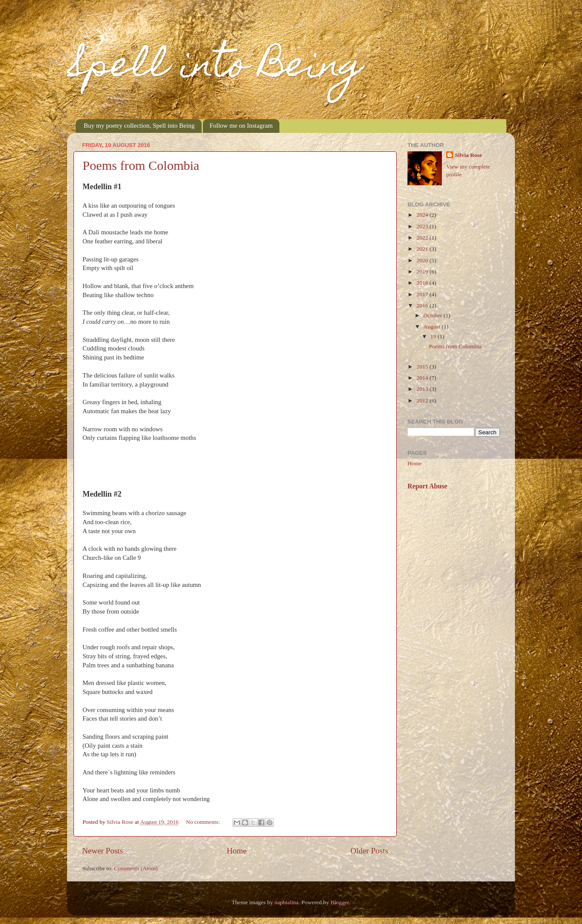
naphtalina (286, 902)
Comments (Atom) (136, 868)
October (433, 315)
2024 (423, 215)
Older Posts (369, 851)
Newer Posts (103, 851)
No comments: (204, 822)
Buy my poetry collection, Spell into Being (139, 126)
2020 (423, 260)
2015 (423, 367)
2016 (423, 305)
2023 (423, 226)
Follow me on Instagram (241, 126)
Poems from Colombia (141, 165)
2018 (423, 283)
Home (237, 851)
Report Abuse (427, 486)
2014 (423, 378)
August (432, 327)
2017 (423, 294)
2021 (423, 249)
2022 (423, 238)
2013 (423, 389)
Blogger (340, 902)
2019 (423, 272)
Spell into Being (215, 68)
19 (434, 336)
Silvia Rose (468, 155)
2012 (423, 401)
